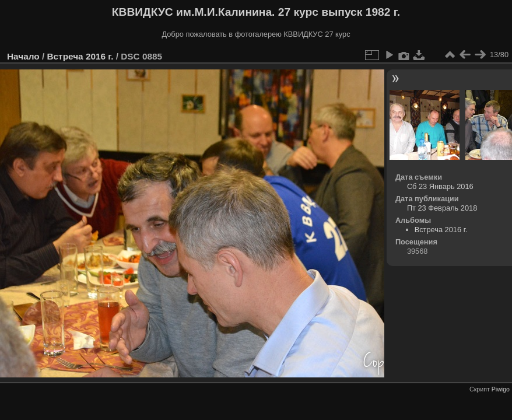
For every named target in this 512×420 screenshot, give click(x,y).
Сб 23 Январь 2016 (440, 186)
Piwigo (501, 389)
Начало (23, 56)
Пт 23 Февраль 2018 (442, 208)
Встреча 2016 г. (80, 56)
